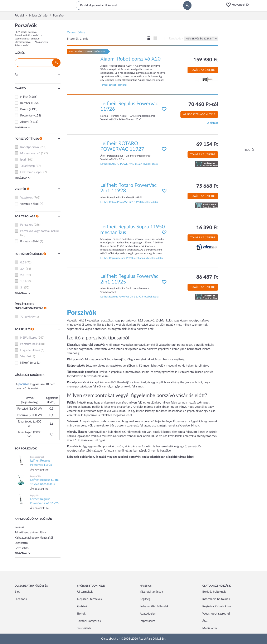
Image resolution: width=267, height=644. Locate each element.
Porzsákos (27, 225)
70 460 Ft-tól (203, 105)
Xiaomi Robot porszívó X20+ (132, 59)
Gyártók (82, 606)
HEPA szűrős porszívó (26, 32)
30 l (23, 269)
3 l (22, 288)
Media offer (210, 628)
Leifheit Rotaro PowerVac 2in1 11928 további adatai (129, 202)
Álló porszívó (41, 42)
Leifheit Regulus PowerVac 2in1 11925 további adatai (130, 297)
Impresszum (147, 621)
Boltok (81, 614)
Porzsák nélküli (30, 242)
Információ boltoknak (216, 599)
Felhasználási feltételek (154, 606)
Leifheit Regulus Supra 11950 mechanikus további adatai (132, 258)
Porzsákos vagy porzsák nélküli (40, 231)
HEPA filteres (29, 338)
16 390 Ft (207, 228)
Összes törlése (76, 33)
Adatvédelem (148, 614)
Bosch (24, 109)
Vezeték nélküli (30, 204)
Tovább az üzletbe (203, 70)
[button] (239, 5)
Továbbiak (23, 128)
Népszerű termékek (90, 599)
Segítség (145, 599)
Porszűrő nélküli (30, 344)
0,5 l (23, 263)
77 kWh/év (27, 317)
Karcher (25, 103)
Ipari (23, 160)
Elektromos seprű (31, 172)
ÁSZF (206, 621)
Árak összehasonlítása (199, 114)
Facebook (21, 599)
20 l (23, 275)
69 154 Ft (207, 144)
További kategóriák (89, 621)
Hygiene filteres (30, 350)
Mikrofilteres (28, 363)
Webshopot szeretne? (216, 614)
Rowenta (26, 116)
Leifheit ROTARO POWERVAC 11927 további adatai (129, 164)
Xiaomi (25, 122)
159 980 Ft (206, 60)
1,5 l (23, 281)
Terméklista (84, 628)
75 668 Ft (207, 186)
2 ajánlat (213, 123)
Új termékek (85, 592)
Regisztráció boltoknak (217, 606)
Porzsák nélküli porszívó (27, 35)
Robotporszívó (22, 45)
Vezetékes (26, 198)
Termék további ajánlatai (114, 85)
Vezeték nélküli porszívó (27, 39)
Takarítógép (28, 166)
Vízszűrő (26, 357)
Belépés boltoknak (214, 592)
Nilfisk (24, 97)
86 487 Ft (207, 277)
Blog (17, 592)
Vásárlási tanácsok (151, 592)
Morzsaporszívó (23, 42)
